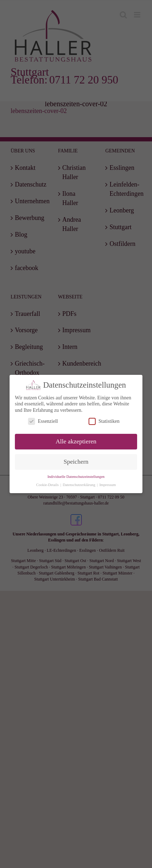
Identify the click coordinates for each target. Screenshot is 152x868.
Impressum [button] (108, 484)
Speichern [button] (76, 462)
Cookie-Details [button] (48, 484)
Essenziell (43, 421)
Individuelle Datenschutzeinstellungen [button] (76, 476)
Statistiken (104, 421)
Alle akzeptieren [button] (76, 441)
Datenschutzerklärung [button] (80, 484)
